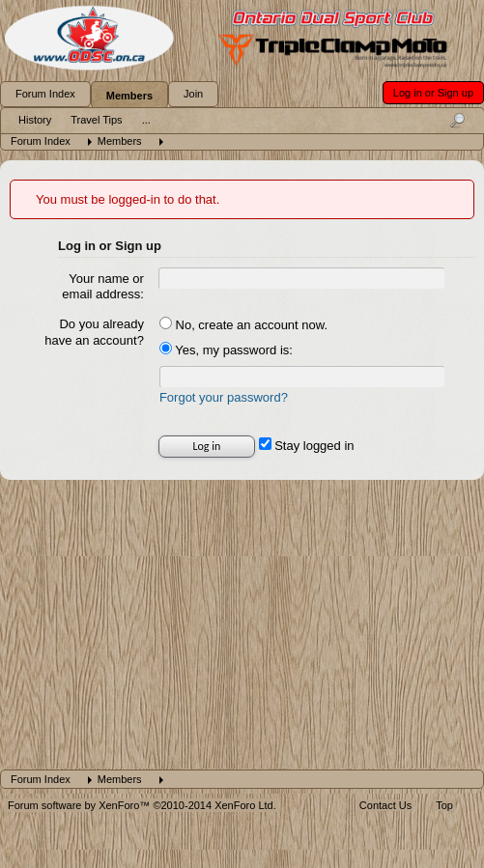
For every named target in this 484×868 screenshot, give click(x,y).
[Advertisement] (242, 625)
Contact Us (385, 805)
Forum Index (45, 94)
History (35, 120)
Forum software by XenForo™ (142, 805)
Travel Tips (96, 120)
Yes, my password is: (226, 350)
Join (193, 94)
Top (444, 805)
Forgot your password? (224, 397)
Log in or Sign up (433, 93)
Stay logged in (307, 446)
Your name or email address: (103, 287)
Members (129, 96)
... (146, 120)
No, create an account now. (243, 325)
